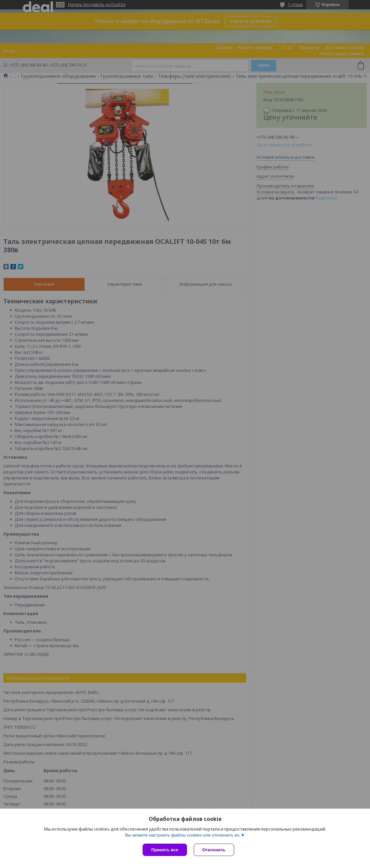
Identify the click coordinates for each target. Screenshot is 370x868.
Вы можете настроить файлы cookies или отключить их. (183, 835)
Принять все (165, 850)
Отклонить (214, 850)
